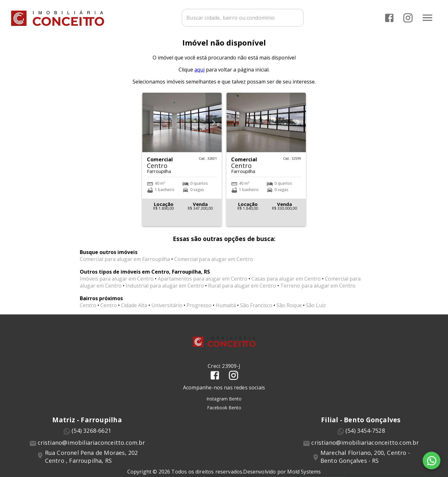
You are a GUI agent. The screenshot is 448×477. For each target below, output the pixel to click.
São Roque (289, 309)
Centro (88, 309)
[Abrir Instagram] (408, 18)
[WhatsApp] (432, 461)
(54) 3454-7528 (365, 434)
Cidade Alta (134, 309)
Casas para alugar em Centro (286, 282)
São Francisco (256, 309)
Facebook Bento (224, 411)
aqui (199, 73)
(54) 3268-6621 (91, 434)
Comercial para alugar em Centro (214, 263)
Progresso (199, 309)
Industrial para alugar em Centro (165, 289)
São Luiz (316, 309)
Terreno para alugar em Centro (318, 289)
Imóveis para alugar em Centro (117, 282)
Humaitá (226, 309)
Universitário (167, 309)
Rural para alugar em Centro (242, 289)
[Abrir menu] (427, 17)
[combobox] (242, 17)
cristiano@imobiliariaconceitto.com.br (91, 446)
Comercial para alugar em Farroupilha (125, 263)
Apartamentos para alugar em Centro (202, 282)
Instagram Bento (224, 402)
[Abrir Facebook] (389, 18)
